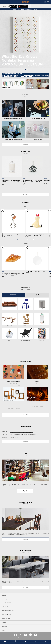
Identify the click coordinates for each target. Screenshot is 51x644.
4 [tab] (23, 189)
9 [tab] (34, 189)
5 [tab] (25, 189)
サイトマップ (5, 607)
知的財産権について (6, 619)
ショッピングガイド (6, 603)
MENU (48, 2)
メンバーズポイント (6, 599)
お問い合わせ (5, 626)
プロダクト (15, 642)
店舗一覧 (25, 491)
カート (36, 642)
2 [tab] (25, 70)
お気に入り (25, 642)
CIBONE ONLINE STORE (25, 3)
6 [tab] (28, 189)
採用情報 (4, 622)
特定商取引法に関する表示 (8, 611)
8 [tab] (32, 189)
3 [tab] (27, 70)
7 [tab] (30, 189)
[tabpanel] (25, 39)
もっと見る (25, 144)
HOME (5, 642)
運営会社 (4, 630)
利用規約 (4, 595)
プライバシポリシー (6, 615)
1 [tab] (24, 70)
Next (45, 172)
